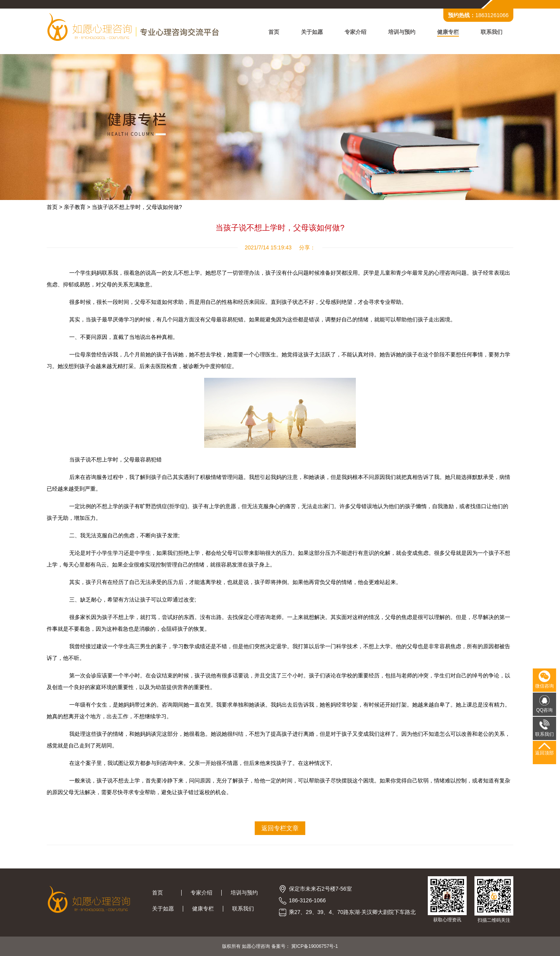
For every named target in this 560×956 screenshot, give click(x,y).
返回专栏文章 (280, 828)
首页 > (54, 207)
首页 (274, 32)
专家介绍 (355, 32)
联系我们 (492, 32)
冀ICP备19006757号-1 (315, 946)
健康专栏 (448, 32)
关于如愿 (312, 32)
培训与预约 (402, 32)
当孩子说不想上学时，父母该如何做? (137, 207)
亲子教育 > (77, 207)
